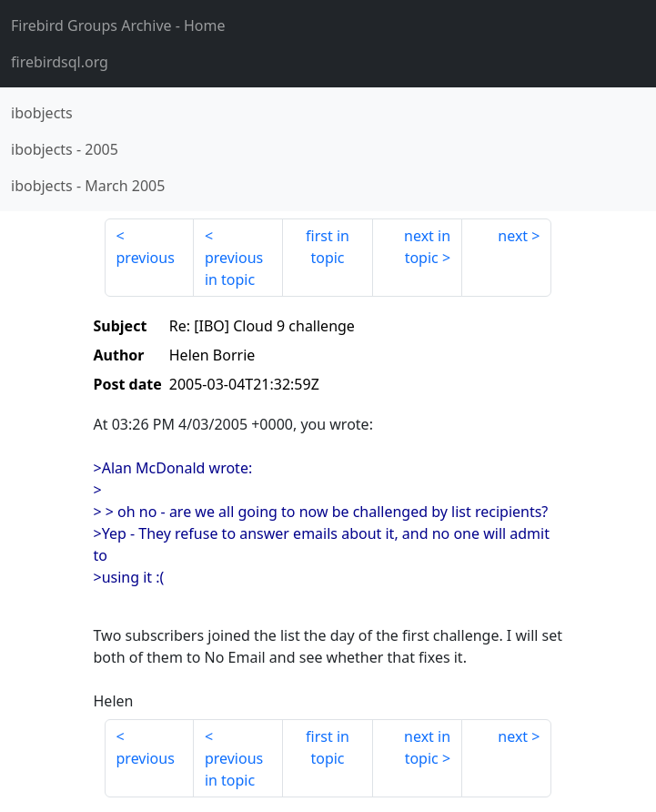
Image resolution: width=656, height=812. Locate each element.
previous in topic (234, 269)
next (513, 236)
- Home (118, 25)
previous (146, 258)
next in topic (427, 247)
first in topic (328, 247)
